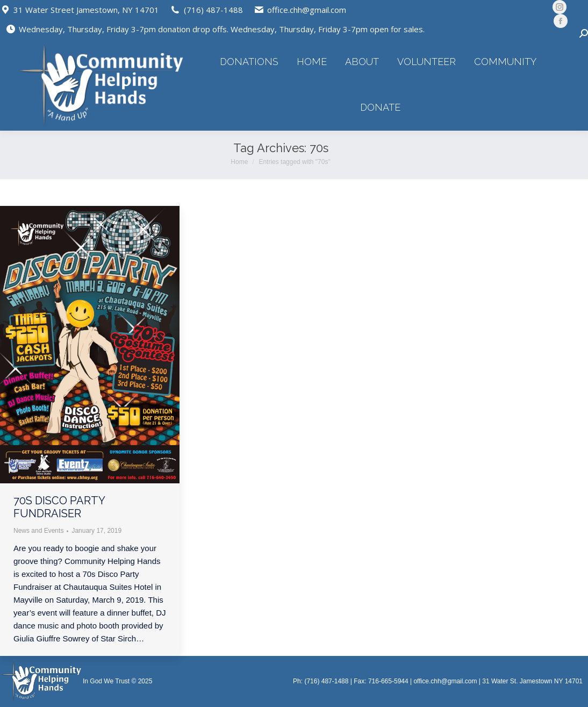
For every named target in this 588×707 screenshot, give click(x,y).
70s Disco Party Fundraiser (59, 507)
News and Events (38, 531)
